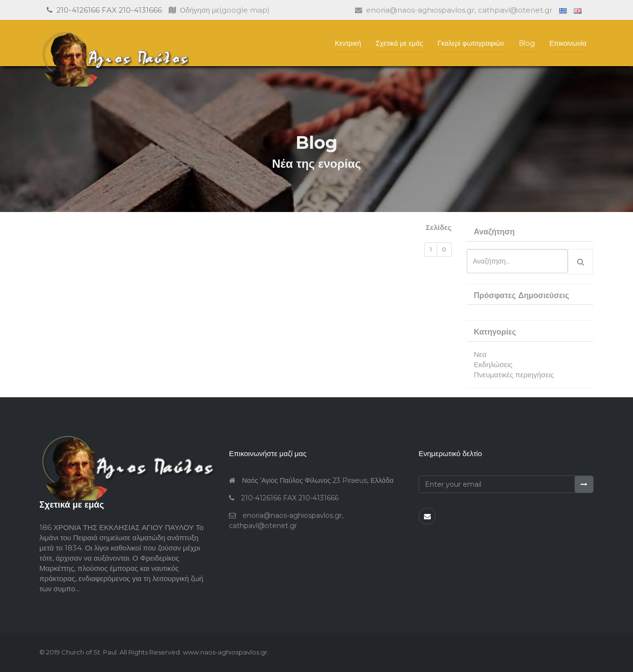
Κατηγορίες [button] (495, 332)
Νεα (480, 354)
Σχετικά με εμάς (399, 43)
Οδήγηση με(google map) (219, 10)
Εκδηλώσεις (493, 364)
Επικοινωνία (568, 43)
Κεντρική (348, 43)
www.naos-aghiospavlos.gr (224, 652)
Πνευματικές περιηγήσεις (514, 375)
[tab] (530, 232)
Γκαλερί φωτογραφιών (471, 43)
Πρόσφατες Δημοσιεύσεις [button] (522, 295)
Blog (527, 43)
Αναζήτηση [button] (494, 232)
